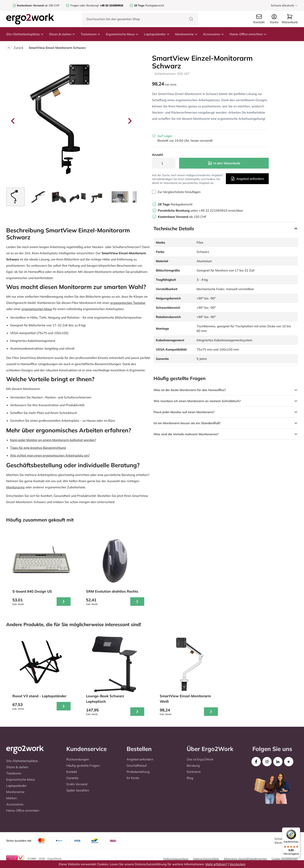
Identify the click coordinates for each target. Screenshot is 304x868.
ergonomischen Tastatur (128, 303)
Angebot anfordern (247, 179)
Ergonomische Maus (122, 34)
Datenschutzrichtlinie (206, 859)
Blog (190, 778)
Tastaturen (91, 34)
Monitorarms (15, 487)
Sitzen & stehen (62, 34)
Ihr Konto (133, 778)
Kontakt (72, 772)
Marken (12, 798)
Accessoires (214, 34)
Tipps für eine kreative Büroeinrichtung (38, 448)
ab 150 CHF (38, 5)
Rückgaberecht (149, 5)
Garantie (72, 778)
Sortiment (194, 772)
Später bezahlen (78, 790)
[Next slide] (130, 121)
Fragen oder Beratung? (85, 5)
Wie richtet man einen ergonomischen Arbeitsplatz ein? (50, 455)
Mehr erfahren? (216, 864)
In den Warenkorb (224, 163)
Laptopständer (157, 34)
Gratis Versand (77, 784)
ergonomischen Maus (37, 309)
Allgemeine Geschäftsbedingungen (245, 859)
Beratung (193, 765)
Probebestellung (138, 772)
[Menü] (298, 830)
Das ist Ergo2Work (200, 759)
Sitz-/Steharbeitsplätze (25, 34)
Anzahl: (158, 155)
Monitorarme (186, 34)
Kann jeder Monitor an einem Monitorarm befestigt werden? (53, 440)
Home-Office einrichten (248, 34)
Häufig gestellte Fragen (83, 765)
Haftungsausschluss (176, 859)
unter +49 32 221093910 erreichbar (200, 210)
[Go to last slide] (13, 121)
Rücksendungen (78, 759)
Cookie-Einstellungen (285, 859)
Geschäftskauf (137, 765)
